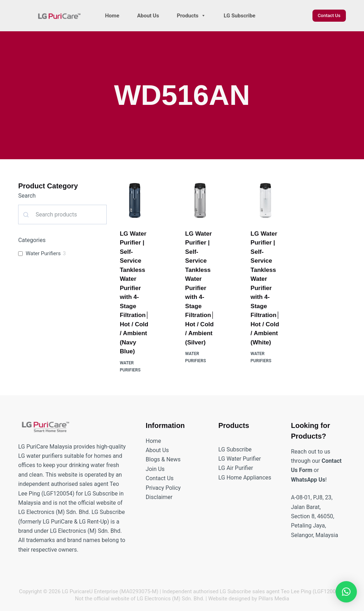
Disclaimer (159, 497)
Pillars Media (274, 599)
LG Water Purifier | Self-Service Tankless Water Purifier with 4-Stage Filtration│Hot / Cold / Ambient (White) (265, 288)
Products (191, 16)
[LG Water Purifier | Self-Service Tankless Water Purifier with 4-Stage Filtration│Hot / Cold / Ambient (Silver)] (200, 200)
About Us (148, 16)
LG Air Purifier (236, 468)
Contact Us (329, 15)
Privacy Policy (163, 488)
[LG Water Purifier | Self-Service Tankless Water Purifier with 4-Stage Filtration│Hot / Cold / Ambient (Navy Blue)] (135, 200)
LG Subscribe (239, 16)
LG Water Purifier (240, 459)
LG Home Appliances (245, 478)
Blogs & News (163, 459)
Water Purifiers (43, 253)
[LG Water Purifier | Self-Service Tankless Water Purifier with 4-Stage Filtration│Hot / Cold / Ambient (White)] (266, 200)
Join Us (155, 469)
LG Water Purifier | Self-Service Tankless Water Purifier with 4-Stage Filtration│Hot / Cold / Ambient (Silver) (200, 288)
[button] (346, 592)
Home (112, 16)
